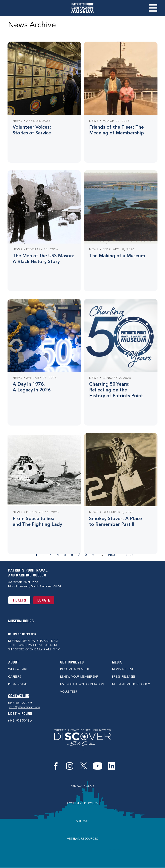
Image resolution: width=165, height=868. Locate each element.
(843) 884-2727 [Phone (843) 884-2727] (20, 703)
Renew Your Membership (79, 677)
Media (117, 663)
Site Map (83, 821)
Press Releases (124, 677)
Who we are (18, 669)
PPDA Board (18, 684)
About (14, 663)
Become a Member (75, 669)
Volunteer (69, 692)
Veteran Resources (82, 839)
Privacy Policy (82, 786)
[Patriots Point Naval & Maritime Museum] (82, 8)
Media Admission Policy (131, 684)
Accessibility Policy (83, 803)
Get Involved (72, 663)
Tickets (19, 601)
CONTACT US (19, 696)
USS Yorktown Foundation (82, 684)
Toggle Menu (153, 8)
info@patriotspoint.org (24, 707)
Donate (44, 601)
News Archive (123, 669)
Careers (15, 677)
